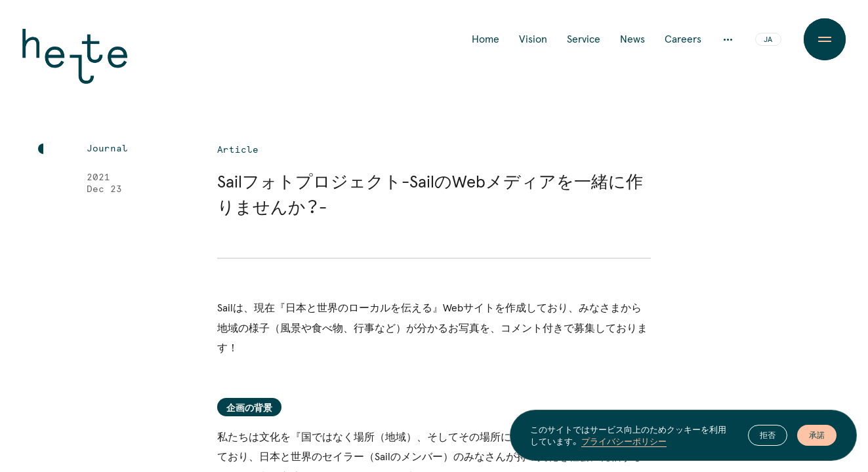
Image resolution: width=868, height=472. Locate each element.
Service (584, 39)
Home (486, 39)
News (632, 39)
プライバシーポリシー (624, 441)
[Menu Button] (825, 39)
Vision (533, 39)
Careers (683, 39)
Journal (107, 149)
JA (768, 40)
